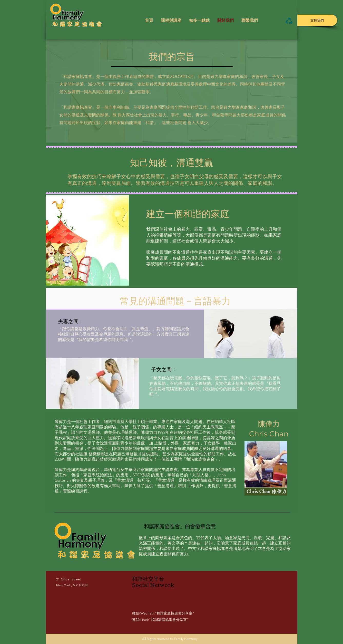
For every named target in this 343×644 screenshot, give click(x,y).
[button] (171, 21)
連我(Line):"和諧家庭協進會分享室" (160, 620)
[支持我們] (317, 20)
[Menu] (289, 21)
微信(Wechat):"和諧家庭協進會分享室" (163, 613)
